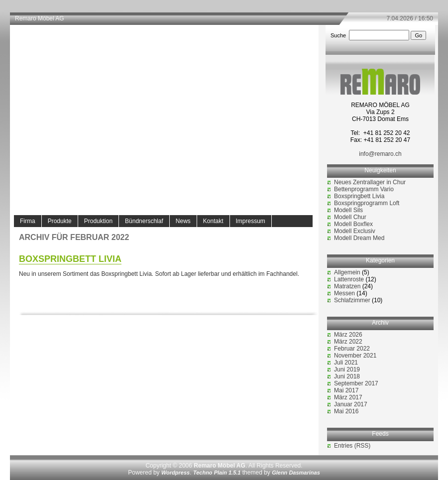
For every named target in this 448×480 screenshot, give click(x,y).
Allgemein (347, 272)
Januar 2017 (351, 404)
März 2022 (348, 342)
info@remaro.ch (380, 154)
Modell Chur (350, 217)
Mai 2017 (346, 390)
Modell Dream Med (359, 238)
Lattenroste (349, 279)
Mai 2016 (346, 411)
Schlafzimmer (352, 300)
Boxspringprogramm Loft (367, 203)
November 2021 (355, 356)
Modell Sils (348, 210)
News (183, 221)
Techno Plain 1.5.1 (217, 473)
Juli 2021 (346, 362)
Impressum (251, 221)
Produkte (60, 221)
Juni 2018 (347, 376)
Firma (28, 221)
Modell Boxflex (353, 224)
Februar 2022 (352, 349)
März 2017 (348, 397)
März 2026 (348, 335)
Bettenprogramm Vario (364, 189)
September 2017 (356, 383)
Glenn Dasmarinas (296, 473)
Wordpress (175, 473)
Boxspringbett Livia (70, 259)
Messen (344, 293)
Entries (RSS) (352, 446)
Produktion (98, 221)
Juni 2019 (347, 369)
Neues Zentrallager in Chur (370, 182)
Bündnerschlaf (144, 221)
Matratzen (347, 286)
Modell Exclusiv (355, 231)
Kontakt (213, 221)
